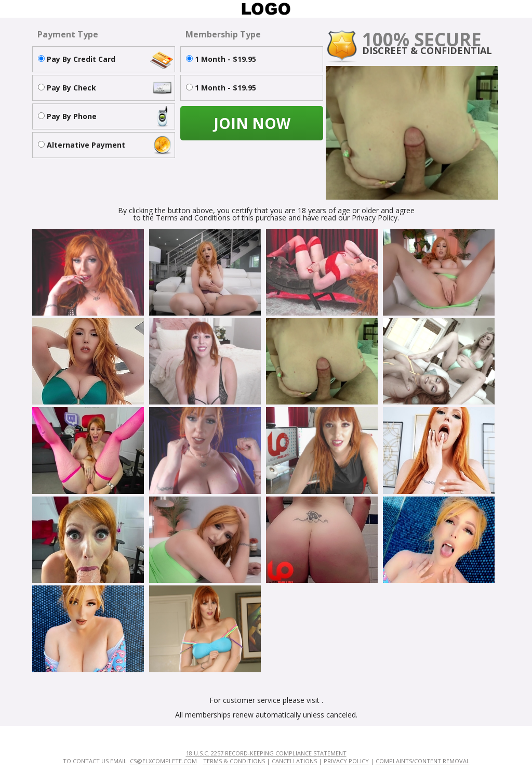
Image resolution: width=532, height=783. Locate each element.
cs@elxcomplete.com (163, 761)
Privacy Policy (346, 761)
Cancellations (294, 761)
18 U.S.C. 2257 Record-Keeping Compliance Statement (266, 753)
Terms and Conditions (193, 218)
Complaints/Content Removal (423, 761)
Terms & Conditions (234, 761)
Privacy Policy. (375, 218)
